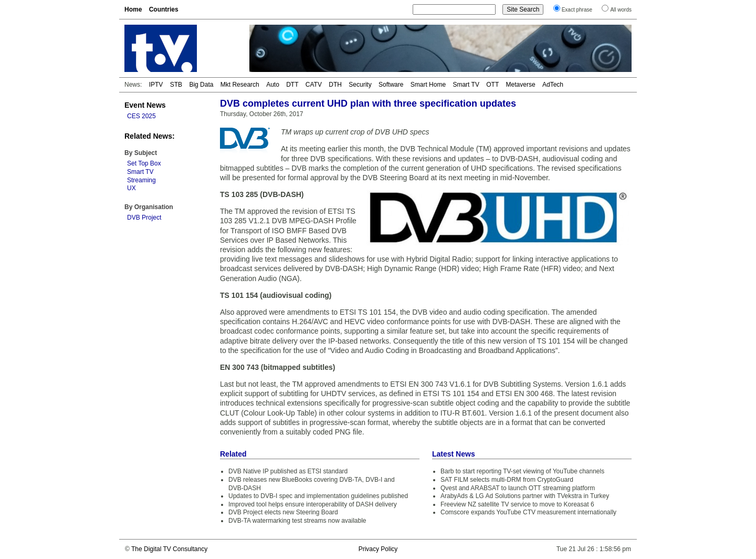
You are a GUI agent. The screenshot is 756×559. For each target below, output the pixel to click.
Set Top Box (144, 163)
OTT (492, 85)
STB (176, 85)
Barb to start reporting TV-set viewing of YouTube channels (522, 471)
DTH (335, 85)
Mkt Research (240, 85)
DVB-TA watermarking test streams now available (297, 521)
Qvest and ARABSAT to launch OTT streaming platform (518, 488)
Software (391, 85)
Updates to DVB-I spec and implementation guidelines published (318, 496)
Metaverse (521, 85)
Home (133, 9)
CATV (314, 85)
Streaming (141, 180)
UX (132, 188)
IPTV (156, 85)
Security (360, 85)
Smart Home (428, 85)
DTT (292, 85)
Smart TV (466, 85)
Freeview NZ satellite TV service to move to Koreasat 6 (517, 504)
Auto (273, 85)
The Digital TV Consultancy (169, 549)
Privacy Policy (378, 549)
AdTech (553, 85)
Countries (164, 9)
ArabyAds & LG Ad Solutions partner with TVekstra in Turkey (525, 496)
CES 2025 (141, 116)
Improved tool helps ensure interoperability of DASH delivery (313, 504)
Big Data (201, 85)
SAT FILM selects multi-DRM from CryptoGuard (507, 480)
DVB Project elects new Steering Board (283, 512)
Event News (145, 105)
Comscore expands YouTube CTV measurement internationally (528, 512)
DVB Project (144, 218)
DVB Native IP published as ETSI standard (288, 471)
